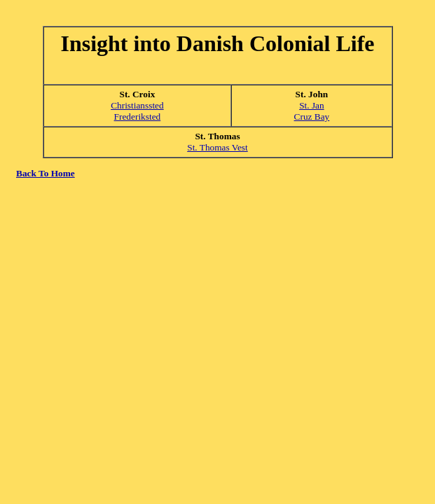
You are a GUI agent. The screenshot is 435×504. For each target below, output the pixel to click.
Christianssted (137, 105)
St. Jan (312, 105)
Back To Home (46, 173)
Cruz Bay (312, 117)
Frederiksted (138, 117)
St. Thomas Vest (217, 147)
